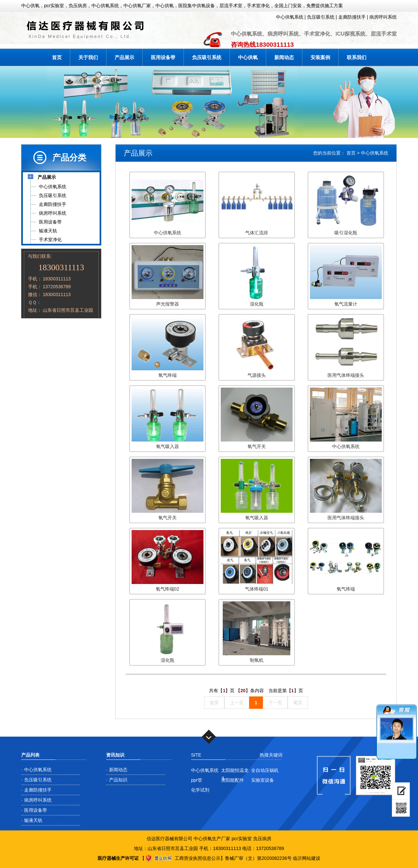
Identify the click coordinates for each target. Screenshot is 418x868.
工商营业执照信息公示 (183, 858)
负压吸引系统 (321, 17)
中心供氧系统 (290, 17)
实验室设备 (263, 780)
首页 (57, 57)
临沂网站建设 (307, 858)
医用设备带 (163, 57)
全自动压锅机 (265, 770)
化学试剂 (200, 790)
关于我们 (88, 57)
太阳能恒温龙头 (235, 771)
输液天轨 (33, 820)
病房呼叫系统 (383, 17)
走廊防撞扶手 (352, 17)
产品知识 (118, 780)
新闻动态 (284, 57)
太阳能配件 (233, 780)
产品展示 (124, 57)
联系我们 (357, 57)
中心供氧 (248, 57)
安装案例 (320, 57)
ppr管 (197, 780)
